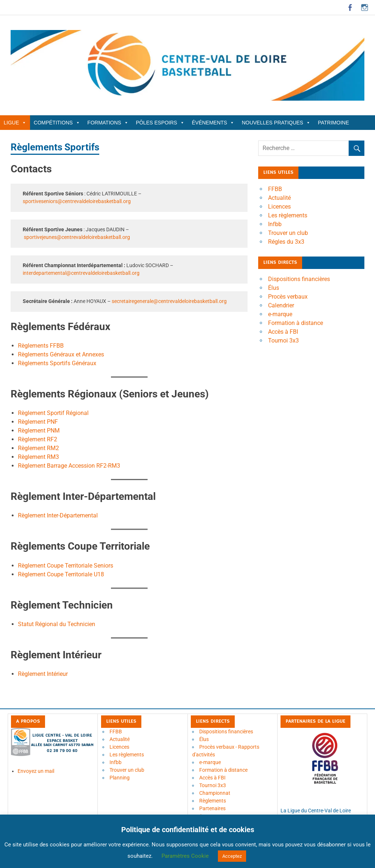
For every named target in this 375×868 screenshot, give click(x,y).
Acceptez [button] (232, 856)
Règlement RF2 (38, 439)
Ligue (15, 123)
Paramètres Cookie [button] (185, 856)
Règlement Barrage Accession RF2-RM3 (69, 466)
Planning (120, 778)
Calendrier (281, 305)
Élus (274, 288)
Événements (213, 123)
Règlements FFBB (41, 346)
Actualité (279, 198)
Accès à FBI (283, 332)
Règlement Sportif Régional (53, 413)
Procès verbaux (288, 297)
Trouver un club (288, 233)
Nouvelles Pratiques (276, 123)
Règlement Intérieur (43, 674)
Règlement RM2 (38, 448)
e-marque (280, 314)
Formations (108, 123)
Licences (279, 207)
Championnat (215, 793)
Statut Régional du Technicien (57, 624)
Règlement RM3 (38, 457)
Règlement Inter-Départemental (58, 515)
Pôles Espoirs (160, 123)
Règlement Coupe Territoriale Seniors (66, 566)
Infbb (275, 224)
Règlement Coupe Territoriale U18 (61, 574)
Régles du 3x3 (286, 242)
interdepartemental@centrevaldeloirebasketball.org (81, 273)
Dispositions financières (299, 279)
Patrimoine (333, 123)
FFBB (275, 189)
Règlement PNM (39, 431)
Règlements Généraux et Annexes (61, 354)
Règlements (213, 801)
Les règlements (288, 215)
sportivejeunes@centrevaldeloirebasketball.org (77, 237)
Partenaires (212, 808)
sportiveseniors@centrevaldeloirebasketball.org (77, 201)
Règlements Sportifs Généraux (57, 363)
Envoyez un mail (36, 771)
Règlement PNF (38, 422)
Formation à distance (296, 323)
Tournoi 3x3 (283, 341)
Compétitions (57, 123)
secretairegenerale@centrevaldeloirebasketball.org (169, 301)
